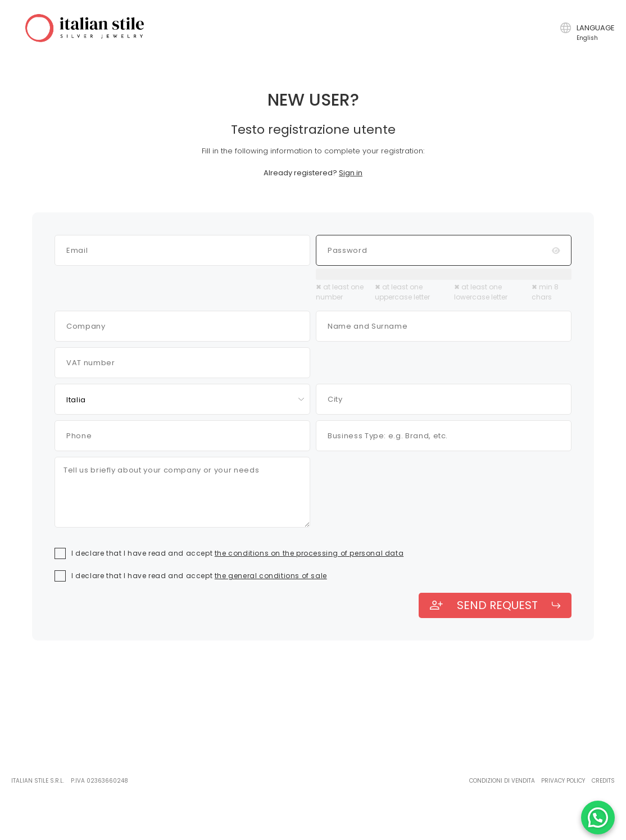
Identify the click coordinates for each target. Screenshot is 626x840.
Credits (603, 781)
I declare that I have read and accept (237, 553)
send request (495, 605)
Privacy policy (563, 781)
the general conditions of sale (271, 576)
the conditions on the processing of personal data (309, 553)
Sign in (351, 173)
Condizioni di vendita (502, 781)
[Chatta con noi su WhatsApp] (598, 818)
